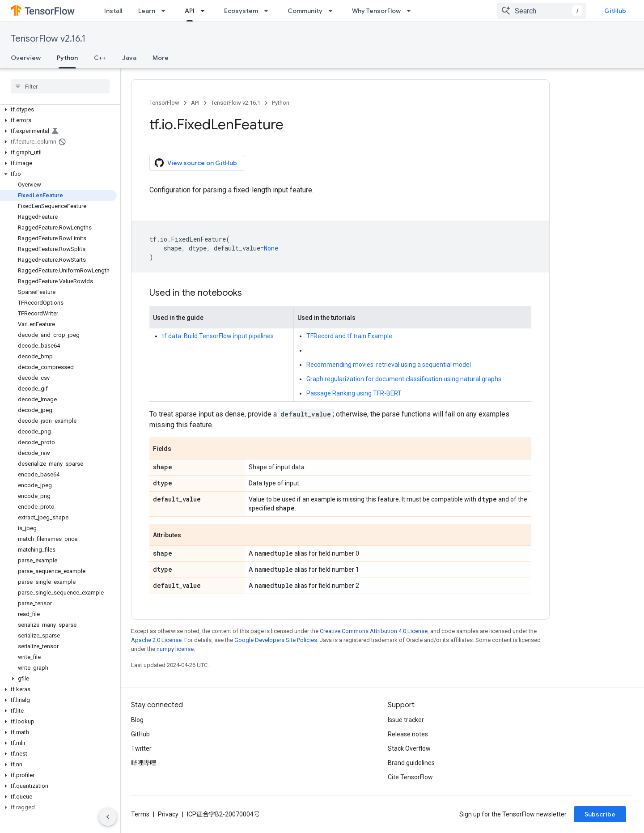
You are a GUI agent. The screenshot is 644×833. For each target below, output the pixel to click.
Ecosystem (241, 11)
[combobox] (542, 11)
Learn (147, 11)
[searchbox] (60, 86)
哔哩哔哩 (144, 763)
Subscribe (600, 814)
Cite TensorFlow (410, 777)
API (195, 103)
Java (129, 58)
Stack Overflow (409, 748)
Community (305, 11)
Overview (26, 58)
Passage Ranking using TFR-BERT (354, 393)
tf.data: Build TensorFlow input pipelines (218, 336)
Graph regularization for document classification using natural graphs (404, 379)
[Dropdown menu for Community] (333, 11)
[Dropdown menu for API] (205, 11)
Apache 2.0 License (156, 640)
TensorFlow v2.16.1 (48, 39)
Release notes (408, 734)
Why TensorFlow (376, 11)
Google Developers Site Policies (276, 640)
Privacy (168, 814)
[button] (58, 110)
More (161, 58)
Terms (140, 814)
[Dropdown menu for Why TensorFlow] (411, 11)
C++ (100, 58)
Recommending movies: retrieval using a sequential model (389, 365)
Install (113, 11)
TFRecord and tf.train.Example (349, 336)
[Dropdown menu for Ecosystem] (269, 11)
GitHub (615, 11)
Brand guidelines (411, 763)
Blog (137, 720)
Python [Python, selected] (67, 58)
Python (281, 103)
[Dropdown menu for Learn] (166, 11)
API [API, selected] (190, 11)
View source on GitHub (196, 163)
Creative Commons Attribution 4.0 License (374, 631)
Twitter (141, 748)
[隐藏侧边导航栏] (108, 817)
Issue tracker (406, 720)
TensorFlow (164, 103)
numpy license (175, 649)
